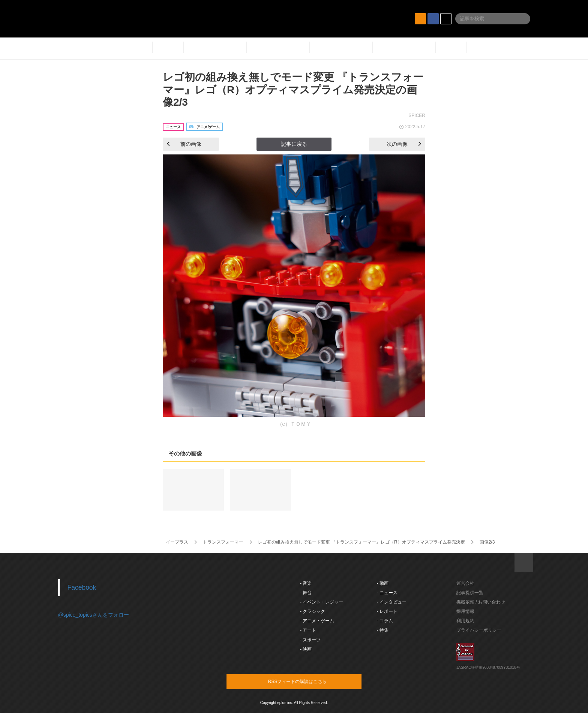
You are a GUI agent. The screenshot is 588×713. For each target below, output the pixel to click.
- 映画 (306, 649)
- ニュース (387, 593)
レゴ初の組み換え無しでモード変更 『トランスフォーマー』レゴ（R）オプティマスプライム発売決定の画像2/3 (293, 90)
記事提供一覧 (470, 593)
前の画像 (184, 144)
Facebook (82, 587)
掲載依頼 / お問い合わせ (481, 602)
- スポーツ (310, 640)
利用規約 (465, 621)
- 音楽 (306, 583)
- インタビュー (392, 602)
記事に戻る (294, 144)
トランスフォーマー (223, 542)
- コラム (385, 621)
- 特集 (383, 630)
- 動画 (383, 583)
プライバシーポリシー (479, 630)
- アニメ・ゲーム (317, 621)
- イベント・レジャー (322, 602)
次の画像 (404, 144)
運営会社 (465, 583)
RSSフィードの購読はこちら (308, 681)
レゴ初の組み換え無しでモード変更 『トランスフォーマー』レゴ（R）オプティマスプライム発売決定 (361, 542)
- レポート (387, 611)
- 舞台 (306, 593)
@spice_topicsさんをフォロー (94, 615)
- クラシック (313, 611)
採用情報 (465, 611)
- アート (308, 630)
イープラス (177, 542)
